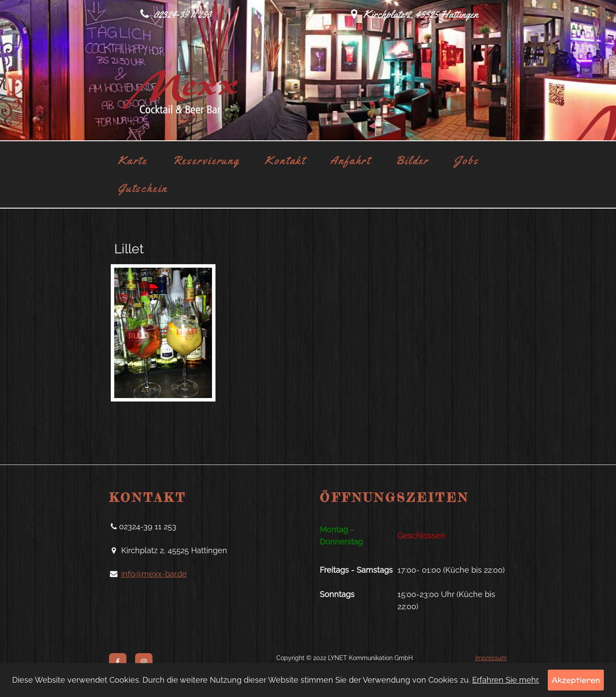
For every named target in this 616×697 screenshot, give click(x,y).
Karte (132, 160)
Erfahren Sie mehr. (506, 680)
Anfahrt (350, 160)
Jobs (466, 160)
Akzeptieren (576, 680)
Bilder (412, 160)
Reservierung (206, 160)
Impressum (491, 658)
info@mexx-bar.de (154, 574)
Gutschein (143, 188)
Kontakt (285, 160)
